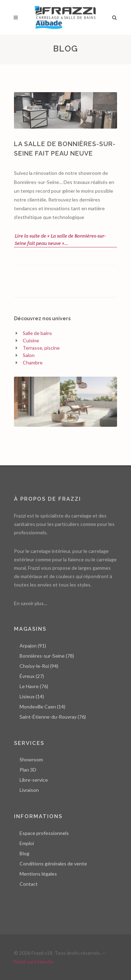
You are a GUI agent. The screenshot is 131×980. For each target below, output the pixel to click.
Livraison (29, 790)
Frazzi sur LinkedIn (34, 962)
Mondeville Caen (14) (42, 707)
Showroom (31, 759)
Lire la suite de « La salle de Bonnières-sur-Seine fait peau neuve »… (60, 239)
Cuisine (31, 340)
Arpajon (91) (33, 646)
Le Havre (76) (34, 686)
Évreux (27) (32, 676)
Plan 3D (28, 770)
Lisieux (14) (32, 696)
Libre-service (34, 780)
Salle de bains (37, 333)
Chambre (33, 362)
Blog (24, 853)
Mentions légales (38, 874)
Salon (29, 355)
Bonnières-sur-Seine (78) (47, 656)
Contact (29, 884)
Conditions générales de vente (53, 864)
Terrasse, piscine (41, 348)
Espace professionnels (44, 833)
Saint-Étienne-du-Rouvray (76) (53, 717)
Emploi (27, 843)
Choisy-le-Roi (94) (39, 666)
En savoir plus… (31, 603)
